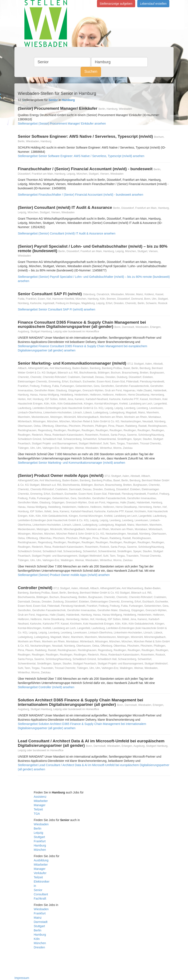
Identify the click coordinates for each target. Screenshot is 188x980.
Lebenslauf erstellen (153, 4)
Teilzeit (38, 809)
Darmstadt (41, 922)
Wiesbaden (41, 824)
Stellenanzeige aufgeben (116, 4)
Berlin (38, 828)
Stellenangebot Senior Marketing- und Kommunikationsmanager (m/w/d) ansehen (72, 463)
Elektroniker (42, 882)
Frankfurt (40, 841)
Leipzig (38, 833)
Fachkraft (40, 899)
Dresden (39, 947)
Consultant (41, 894)
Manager (40, 805)
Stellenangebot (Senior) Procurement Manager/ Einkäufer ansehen (62, 124)
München (40, 850)
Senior (38, 890)
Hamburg (40, 845)
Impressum (22, 978)
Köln (37, 939)
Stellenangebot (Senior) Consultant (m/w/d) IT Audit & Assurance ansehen (67, 233)
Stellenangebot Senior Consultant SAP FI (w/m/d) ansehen (57, 309)
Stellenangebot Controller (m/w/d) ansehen (46, 687)
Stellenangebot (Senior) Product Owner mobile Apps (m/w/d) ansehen (64, 575)
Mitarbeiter (41, 801)
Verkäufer (40, 873)
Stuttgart (39, 837)
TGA (37, 814)
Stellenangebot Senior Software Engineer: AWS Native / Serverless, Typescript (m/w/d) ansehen (81, 156)
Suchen (91, 72)
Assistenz (40, 797)
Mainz (38, 918)
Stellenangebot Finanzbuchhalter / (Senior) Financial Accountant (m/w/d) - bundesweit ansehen (81, 195)
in (35, 886)
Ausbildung (41, 860)
